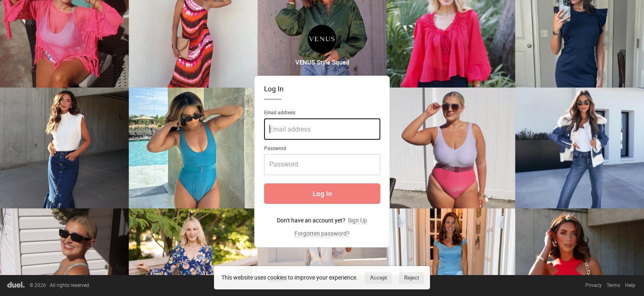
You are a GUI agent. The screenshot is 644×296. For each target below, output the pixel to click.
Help (630, 285)
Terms (613, 285)
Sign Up (358, 220)
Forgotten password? (322, 234)
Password (275, 148)
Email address (280, 112)
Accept (378, 277)
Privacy (593, 285)
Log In (322, 194)
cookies (277, 277)
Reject (412, 277)
